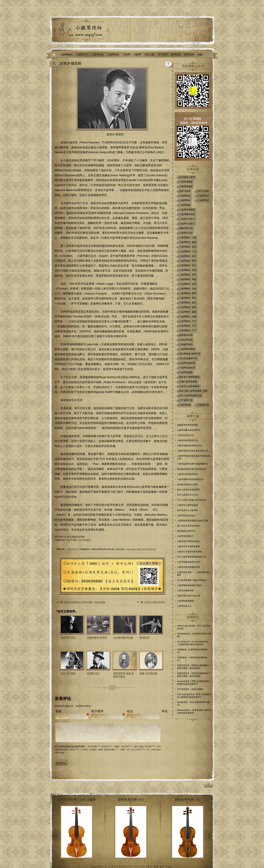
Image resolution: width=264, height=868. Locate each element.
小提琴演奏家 (186, 182)
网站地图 (140, 866)
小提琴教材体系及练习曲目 (189, 585)
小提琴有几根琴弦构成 (187, 505)
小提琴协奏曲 (186, 372)
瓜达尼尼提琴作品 (188, 358)
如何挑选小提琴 (187, 177)
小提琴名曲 (98, 55)
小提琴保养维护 (187, 210)
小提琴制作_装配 (188, 312)
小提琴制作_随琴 (188, 293)
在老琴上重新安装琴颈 (155, 602)
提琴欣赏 (176, 55)
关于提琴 (163, 55)
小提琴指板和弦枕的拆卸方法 (191, 479)
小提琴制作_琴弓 (188, 275)
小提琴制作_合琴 (188, 284)
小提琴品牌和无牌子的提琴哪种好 (193, 464)
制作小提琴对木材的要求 (188, 490)
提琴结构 (189, 55)
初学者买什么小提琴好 (187, 510)
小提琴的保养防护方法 (187, 440)
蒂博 (79, 251)
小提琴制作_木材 (188, 289)
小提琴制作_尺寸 (188, 321)
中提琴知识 (185, 196)
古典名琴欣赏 (186, 340)
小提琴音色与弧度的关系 (188, 567)
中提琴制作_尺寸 (188, 326)
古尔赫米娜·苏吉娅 (123, 638)
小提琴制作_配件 (188, 307)
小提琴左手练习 (187, 219)
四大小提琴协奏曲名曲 (191, 396)
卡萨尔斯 (138, 228)
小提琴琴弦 (203, 200)
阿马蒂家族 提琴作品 (190, 354)
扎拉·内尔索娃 (68, 673)
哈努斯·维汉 (93, 673)
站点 (130, 711)
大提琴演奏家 (84, 540)
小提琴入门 (82, 55)
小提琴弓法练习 (187, 224)
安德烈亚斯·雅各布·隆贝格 (191, 644)
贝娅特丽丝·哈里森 (97, 638)
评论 (165, 711)
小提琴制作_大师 (188, 238)
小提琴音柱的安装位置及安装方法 (193, 451)
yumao (180, 681)
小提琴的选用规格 (185, 601)
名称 (59, 711)
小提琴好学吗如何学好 (187, 474)
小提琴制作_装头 (188, 303)
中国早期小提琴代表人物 (188, 596)
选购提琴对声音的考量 (187, 425)
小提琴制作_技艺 (188, 256)
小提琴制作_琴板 (188, 279)
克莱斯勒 (138, 436)
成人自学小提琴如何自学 (188, 526)
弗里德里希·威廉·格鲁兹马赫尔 (124, 675)
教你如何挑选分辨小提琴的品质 (192, 469)
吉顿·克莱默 (197, 689)
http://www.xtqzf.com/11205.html (141, 549)
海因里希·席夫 (68, 638)
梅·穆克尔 (145, 638)
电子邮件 (97, 711)
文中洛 (180, 689)
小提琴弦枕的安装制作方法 (189, 446)
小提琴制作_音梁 (188, 270)
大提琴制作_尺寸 (188, 331)
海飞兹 (150, 436)
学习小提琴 (203, 191)
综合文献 (149, 55)
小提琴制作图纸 (187, 349)
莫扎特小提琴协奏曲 (189, 377)
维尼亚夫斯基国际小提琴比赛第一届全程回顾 (85, 602)
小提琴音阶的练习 (185, 536)
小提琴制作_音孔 (188, 265)
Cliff (179, 650)
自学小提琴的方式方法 (187, 495)
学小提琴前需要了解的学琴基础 (192, 580)
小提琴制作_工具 (188, 252)
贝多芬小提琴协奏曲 (189, 386)
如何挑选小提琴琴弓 (186, 531)
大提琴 (137, 55)
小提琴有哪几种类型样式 (188, 430)
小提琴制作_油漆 (188, 317)
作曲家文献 (203, 405)
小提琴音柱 (185, 200)
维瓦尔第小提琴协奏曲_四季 (193, 391)
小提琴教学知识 (187, 214)
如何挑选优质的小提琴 (187, 485)
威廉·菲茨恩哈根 (148, 673)
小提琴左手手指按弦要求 (188, 546)
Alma (179, 702)
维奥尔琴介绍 (186, 228)
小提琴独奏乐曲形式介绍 (188, 562)
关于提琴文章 (186, 400)
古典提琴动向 (186, 344)
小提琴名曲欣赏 (187, 368)
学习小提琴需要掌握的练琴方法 (192, 557)
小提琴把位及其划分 (186, 515)
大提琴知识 (203, 196)
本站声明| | (128, 866)
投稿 (200, 55)
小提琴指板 (185, 205)
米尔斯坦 (162, 436)
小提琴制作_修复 (188, 242)
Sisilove (181, 710)
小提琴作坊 (72, 549)
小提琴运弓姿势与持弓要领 (189, 552)
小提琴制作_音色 (188, 247)
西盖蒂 (92, 256)
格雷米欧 (137, 294)
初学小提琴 (185, 191)
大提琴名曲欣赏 (187, 363)
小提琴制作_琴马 (188, 261)
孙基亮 (180, 665)
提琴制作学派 (186, 335)
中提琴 (126, 55)
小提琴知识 (113, 55)
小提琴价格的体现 (185, 591)
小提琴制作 (66, 55)
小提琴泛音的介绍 (185, 435)
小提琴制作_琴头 (188, 298)
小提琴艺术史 (186, 233)
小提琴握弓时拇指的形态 (188, 541)
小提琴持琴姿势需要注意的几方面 (193, 521)
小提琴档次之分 (184, 606)
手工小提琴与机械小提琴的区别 (192, 500)
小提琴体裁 (185, 405)
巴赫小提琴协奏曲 (188, 382)
